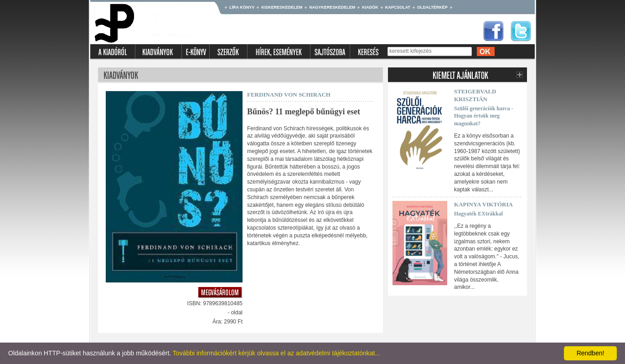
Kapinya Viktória (483, 204)
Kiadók (370, 7)
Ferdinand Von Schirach (289, 95)
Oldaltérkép (432, 7)
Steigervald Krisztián (475, 95)
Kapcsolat (398, 7)
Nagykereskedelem (332, 7)
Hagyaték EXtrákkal (478, 214)
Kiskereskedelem (282, 7)
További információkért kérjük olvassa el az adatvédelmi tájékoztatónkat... (276, 353)
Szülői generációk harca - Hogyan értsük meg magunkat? (483, 116)
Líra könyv (242, 7)
